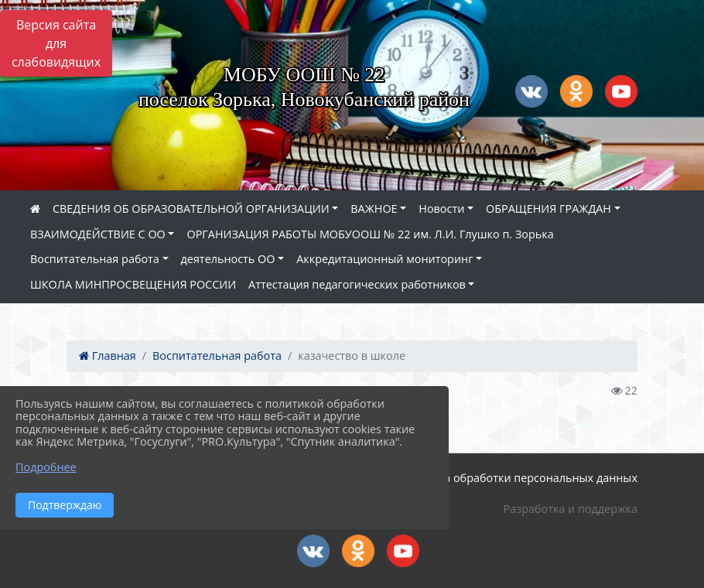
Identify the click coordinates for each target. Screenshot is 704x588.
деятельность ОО (228, 259)
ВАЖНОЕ (374, 209)
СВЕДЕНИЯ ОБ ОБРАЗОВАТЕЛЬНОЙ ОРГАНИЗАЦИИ (191, 209)
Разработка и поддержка (571, 509)
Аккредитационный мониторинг (384, 259)
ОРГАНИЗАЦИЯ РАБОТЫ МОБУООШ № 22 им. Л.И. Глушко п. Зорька (370, 234)
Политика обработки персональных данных (518, 478)
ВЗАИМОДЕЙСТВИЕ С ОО (98, 234)
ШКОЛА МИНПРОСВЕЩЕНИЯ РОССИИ (133, 284)
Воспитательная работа (95, 259)
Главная (108, 356)
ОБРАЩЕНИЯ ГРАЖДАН (549, 209)
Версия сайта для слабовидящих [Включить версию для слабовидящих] (56, 43)
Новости (441, 209)
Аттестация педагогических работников (357, 284)
